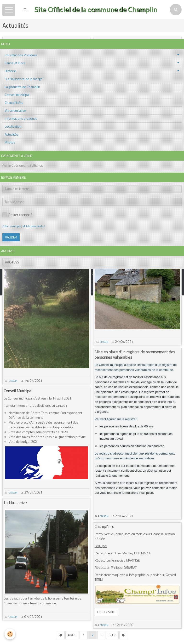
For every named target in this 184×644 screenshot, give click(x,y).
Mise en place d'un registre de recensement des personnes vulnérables (135, 355)
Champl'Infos (14, 103)
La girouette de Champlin (22, 87)
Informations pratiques (21, 118)
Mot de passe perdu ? (34, 226)
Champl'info (104, 526)
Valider (11, 237)
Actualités (12, 134)
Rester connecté (17, 215)
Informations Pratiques (21, 55)
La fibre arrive (15, 503)
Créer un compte (12, 226)
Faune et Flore (15, 63)
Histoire (10, 71)
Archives (12, 262)
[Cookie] (10, 634)
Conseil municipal (17, 95)
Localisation (13, 126)
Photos (10, 142)
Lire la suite (107, 612)
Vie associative (15, 110)
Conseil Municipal (18, 391)
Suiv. (112, 635)
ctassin (13, 380)
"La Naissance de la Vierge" (24, 79)
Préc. (72, 635)
